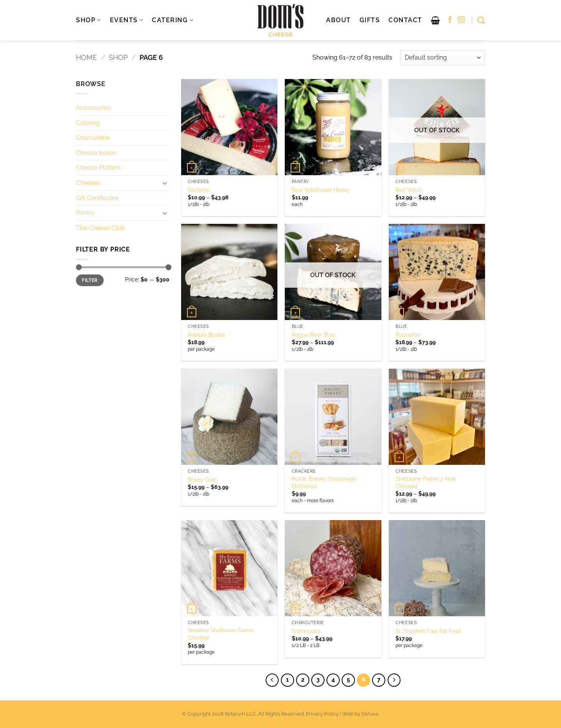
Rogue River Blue (313, 335)
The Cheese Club (101, 228)
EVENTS (127, 20)
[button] (436, 20)
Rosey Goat (202, 479)
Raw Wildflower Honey (321, 190)
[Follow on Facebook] (450, 20)
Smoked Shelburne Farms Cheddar (221, 634)
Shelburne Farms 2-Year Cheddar (426, 482)
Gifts (370, 20)
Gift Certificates (97, 198)
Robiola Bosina (206, 335)
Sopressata (306, 631)
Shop (118, 57)
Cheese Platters (98, 168)
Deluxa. (370, 714)
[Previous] (272, 680)
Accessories (93, 108)
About (339, 20)
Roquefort (408, 335)
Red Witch (409, 190)
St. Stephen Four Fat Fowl (428, 631)
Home (86, 57)
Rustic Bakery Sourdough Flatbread (324, 482)
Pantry (85, 213)
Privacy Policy (322, 714)
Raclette (198, 190)
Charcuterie (93, 138)
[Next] (394, 680)
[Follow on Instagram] (461, 20)
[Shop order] (443, 58)
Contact (405, 20)
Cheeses (88, 183)
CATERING (173, 20)
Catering (88, 123)
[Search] (481, 20)
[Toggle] (165, 183)
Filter (90, 280)
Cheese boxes (96, 153)
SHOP (89, 20)
